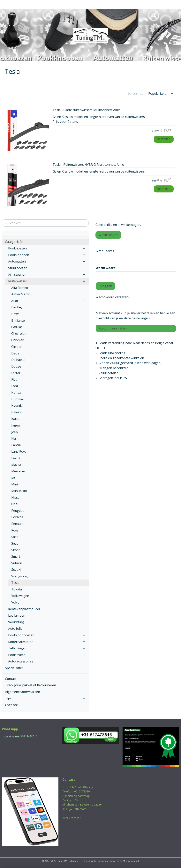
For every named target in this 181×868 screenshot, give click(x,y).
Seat (15, 543)
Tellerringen (47, 648)
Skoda (16, 550)
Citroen (17, 347)
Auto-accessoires (21, 661)
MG (14, 478)
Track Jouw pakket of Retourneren (30, 685)
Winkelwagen (108, 235)
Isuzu (15, 419)
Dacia (15, 353)
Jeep (15, 432)
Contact (11, 679)
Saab (15, 537)
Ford (15, 386)
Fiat (14, 379)
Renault (17, 524)
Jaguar (16, 425)
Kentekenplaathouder (24, 609)
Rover (16, 530)
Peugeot (18, 511)
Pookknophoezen (47, 635)
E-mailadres (105, 251)
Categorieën (45, 242)
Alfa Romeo (20, 288)
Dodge (16, 366)
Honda (16, 393)
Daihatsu (18, 360)
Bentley (17, 307)
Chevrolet (18, 334)
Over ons (12, 705)
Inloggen (105, 286)
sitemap (74, 861)
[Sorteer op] (161, 93)
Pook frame (47, 655)
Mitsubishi (19, 491)
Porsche (17, 517)
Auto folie (15, 629)
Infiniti (16, 412)
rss (82, 861)
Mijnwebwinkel (131, 861)
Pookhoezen (47, 248)
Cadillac (17, 327)
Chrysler (17, 340)
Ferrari (16, 373)
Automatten (47, 261)
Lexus (16, 458)
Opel (15, 504)
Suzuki (16, 570)
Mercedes (18, 471)
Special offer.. (15, 668)
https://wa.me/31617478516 (20, 736)
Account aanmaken (113, 328)
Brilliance (18, 320)
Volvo (15, 602)
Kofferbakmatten (47, 642)
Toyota (17, 589)
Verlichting (16, 622)
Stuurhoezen (18, 268)
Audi (48, 301)
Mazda (16, 465)
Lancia (16, 445)
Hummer (18, 399)
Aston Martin (21, 294)
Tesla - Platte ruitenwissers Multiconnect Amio (87, 110)
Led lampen (17, 615)
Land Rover (20, 451)
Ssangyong (19, 576)
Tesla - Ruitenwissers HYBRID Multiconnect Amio (88, 165)
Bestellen (164, 139)
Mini (15, 484)
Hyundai (17, 406)
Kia (14, 438)
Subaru (17, 563)
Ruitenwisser (47, 281)
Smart (16, 556)
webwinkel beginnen (97, 861)
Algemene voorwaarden (23, 692)
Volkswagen (20, 596)
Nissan (16, 498)
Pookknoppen (47, 255)
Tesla (15, 583)
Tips (45, 698)
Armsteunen (47, 274)
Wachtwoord (106, 268)
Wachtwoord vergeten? (113, 297)
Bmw (15, 314)
